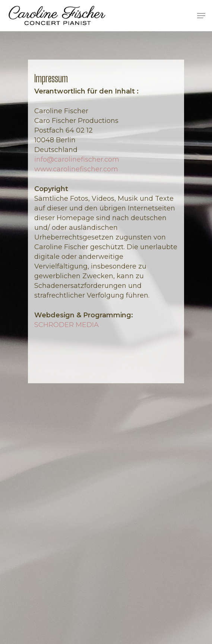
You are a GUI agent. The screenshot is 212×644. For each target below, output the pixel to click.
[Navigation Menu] (201, 16)
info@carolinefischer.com (77, 159)
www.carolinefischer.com (76, 169)
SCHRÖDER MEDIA (67, 325)
